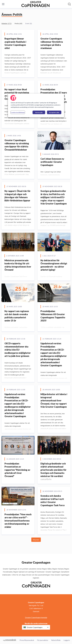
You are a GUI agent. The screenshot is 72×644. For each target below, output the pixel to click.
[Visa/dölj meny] (3, 4)
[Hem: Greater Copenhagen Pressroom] (35, 4)
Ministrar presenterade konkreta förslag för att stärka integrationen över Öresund (18, 265)
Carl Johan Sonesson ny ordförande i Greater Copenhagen (52, 162)
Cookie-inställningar (18, 112)
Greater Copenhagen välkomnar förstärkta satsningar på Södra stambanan (52, 43)
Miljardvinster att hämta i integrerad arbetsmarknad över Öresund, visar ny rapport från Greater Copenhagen (54, 400)
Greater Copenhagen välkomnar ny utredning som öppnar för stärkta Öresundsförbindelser (17, 145)
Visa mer (36, 540)
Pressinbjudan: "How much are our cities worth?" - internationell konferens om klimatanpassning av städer (18, 521)
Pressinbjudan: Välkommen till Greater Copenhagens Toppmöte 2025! (53, 316)
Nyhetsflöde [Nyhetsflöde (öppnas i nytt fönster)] (56, 640)
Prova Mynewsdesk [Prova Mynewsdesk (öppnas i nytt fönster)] (27, 640)
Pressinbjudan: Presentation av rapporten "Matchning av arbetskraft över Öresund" (17, 470)
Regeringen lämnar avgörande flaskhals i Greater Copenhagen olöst (15, 43)
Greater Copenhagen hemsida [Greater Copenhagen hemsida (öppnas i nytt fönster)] (36, 617)
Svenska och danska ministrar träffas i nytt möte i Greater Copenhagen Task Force (53, 501)
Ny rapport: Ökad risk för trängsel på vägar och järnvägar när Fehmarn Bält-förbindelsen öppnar (17, 196)
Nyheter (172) (7, 23)
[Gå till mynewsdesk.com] (10, 640)
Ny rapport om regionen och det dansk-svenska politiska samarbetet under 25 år (17, 316)
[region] (36, 105)
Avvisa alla (39, 112)
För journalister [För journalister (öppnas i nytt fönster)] (43, 640)
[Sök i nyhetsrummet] (69, 4)
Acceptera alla (54, 112)
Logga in (67, 640)
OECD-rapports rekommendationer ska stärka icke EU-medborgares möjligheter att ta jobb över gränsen (18, 350)
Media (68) (18, 23)
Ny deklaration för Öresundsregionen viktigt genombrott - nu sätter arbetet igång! (54, 265)
